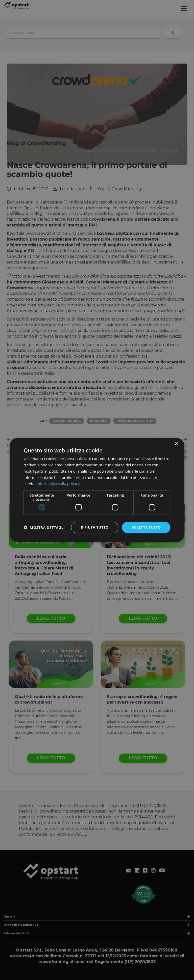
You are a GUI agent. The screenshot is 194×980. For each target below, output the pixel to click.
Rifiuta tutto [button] (95, 527)
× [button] (176, 444)
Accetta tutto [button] (146, 527)
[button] (44, 528)
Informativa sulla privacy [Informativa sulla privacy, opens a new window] (58, 483)
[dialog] (97, 490)
